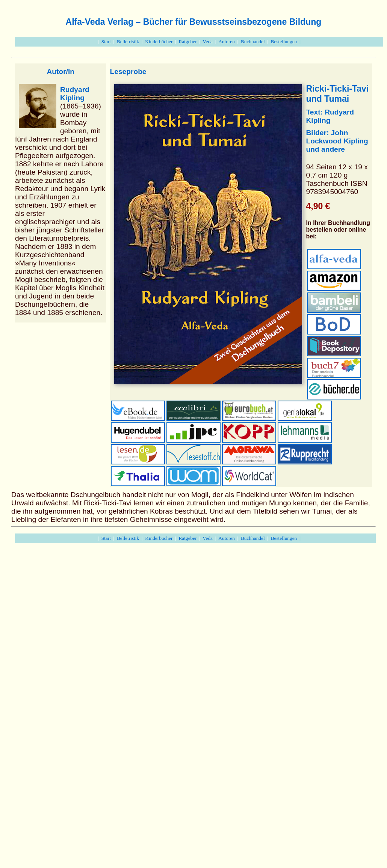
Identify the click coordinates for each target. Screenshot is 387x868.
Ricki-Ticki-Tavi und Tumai (338, 94)
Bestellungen (284, 41)
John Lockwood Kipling (337, 137)
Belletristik (128, 41)
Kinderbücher (159, 41)
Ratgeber (187, 41)
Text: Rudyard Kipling (330, 116)
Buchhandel (253, 41)
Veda (208, 41)
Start (106, 41)
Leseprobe (128, 72)
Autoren (227, 41)
